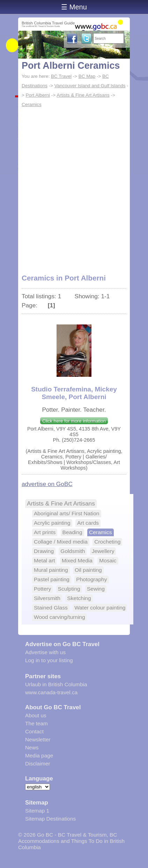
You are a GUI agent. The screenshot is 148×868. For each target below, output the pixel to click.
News (32, 747)
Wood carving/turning (60, 617)
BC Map (87, 76)
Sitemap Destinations (50, 819)
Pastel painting (52, 579)
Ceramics (32, 104)
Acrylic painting (52, 523)
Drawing (44, 551)
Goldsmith (73, 551)
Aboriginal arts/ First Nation (67, 513)
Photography (91, 579)
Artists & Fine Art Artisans (83, 95)
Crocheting (107, 542)
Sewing (96, 589)
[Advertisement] (74, 187)
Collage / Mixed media (61, 542)
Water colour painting (100, 608)
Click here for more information (74, 421)
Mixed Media (77, 560)
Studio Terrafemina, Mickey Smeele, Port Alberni (74, 393)
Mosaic (108, 560)
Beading (72, 532)
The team (36, 723)
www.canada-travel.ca (51, 692)
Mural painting (51, 570)
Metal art (44, 560)
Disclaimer (38, 764)
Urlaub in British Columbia (56, 684)
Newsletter (38, 739)
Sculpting (69, 589)
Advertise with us (45, 652)
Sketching (79, 598)
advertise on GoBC (47, 484)
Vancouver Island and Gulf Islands (90, 86)
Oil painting (88, 570)
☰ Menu (74, 7)
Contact (34, 731)
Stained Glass (51, 608)
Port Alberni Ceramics (71, 66)
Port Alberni (38, 95)
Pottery (42, 589)
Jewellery (103, 551)
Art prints (45, 532)
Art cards (88, 523)
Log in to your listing (49, 660)
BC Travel (61, 76)
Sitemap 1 (37, 811)
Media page (39, 755)
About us (36, 715)
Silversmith (47, 598)
